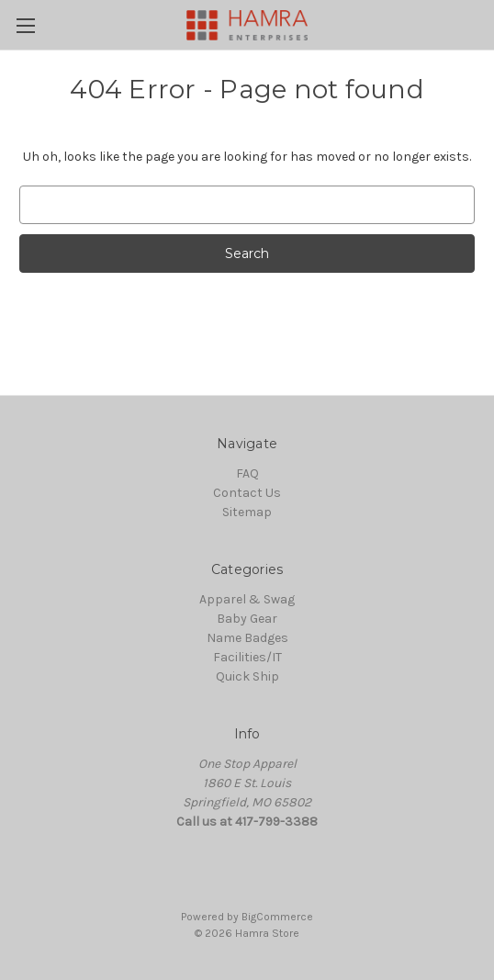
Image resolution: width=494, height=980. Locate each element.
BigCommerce (277, 917)
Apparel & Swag (247, 599)
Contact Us (247, 493)
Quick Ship (247, 676)
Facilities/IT (247, 657)
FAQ (247, 473)
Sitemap (247, 512)
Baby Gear (247, 619)
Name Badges (247, 638)
